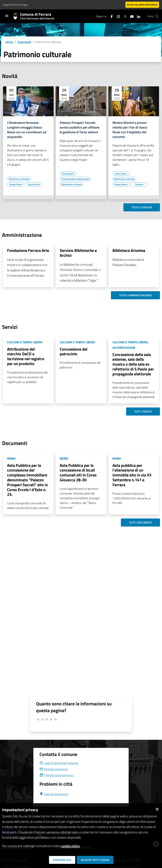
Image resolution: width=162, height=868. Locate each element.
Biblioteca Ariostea (129, 250)
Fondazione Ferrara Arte (28, 250)
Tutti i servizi (143, 411)
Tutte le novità (142, 207)
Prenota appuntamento (56, 775)
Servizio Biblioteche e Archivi (78, 253)
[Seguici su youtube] (130, 16)
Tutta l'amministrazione (135, 295)
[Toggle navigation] (7, 16)
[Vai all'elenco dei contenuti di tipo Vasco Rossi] (34, 184)
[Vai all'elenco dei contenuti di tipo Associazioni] (68, 174)
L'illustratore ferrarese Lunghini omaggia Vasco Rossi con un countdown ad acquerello (27, 130)
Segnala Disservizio (54, 794)
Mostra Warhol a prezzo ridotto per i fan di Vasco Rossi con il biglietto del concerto (130, 130)
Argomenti (24, 42)
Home (9, 42)
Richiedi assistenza (54, 769)
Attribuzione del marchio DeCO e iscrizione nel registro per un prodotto (26, 356)
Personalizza (62, 860)
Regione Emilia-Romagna (16, 5)
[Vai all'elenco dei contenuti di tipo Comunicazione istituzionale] (75, 179)
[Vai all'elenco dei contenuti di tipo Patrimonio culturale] (19, 179)
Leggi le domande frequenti (59, 763)
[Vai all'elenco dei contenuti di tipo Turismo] (139, 184)
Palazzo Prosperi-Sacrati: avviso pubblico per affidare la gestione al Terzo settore (80, 127)
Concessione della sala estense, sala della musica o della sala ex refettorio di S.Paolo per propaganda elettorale (133, 364)
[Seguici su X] (124, 16)
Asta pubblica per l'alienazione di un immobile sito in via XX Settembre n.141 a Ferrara (132, 475)
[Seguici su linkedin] (137, 16)
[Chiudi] (157, 808)
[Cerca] (157, 16)
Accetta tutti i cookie (95, 860)
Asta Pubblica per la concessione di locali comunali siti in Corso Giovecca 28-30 (78, 473)
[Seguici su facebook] (110, 16)
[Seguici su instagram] (117, 16)
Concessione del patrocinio (73, 352)
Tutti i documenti (140, 522)
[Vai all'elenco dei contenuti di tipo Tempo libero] (16, 184)
